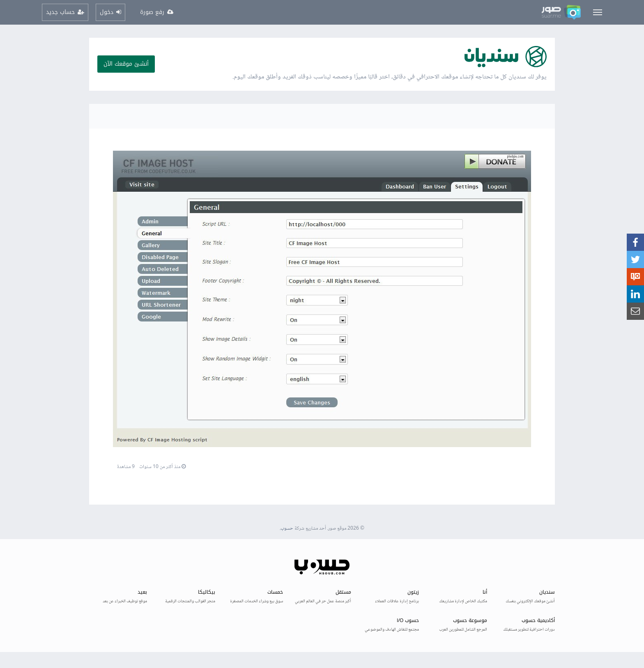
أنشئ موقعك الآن (126, 64)
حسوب (287, 529)
